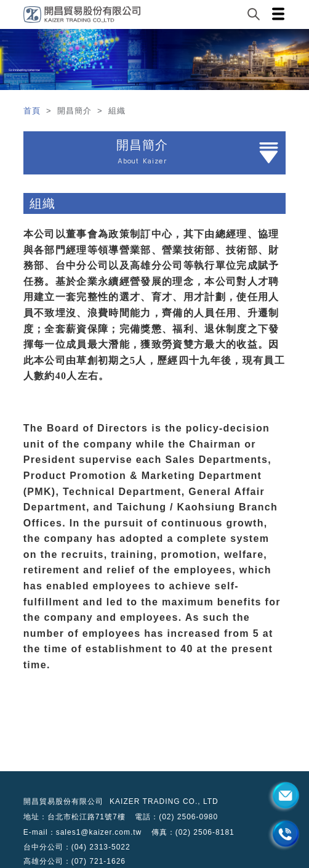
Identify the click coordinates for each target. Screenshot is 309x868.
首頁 (34, 111)
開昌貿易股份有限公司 (63, 801)
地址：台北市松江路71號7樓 (74, 817)
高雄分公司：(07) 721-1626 (74, 861)
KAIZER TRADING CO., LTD (164, 801)
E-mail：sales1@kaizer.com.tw (83, 832)
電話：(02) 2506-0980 (176, 817)
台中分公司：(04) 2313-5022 (77, 847)
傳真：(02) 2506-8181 (193, 832)
